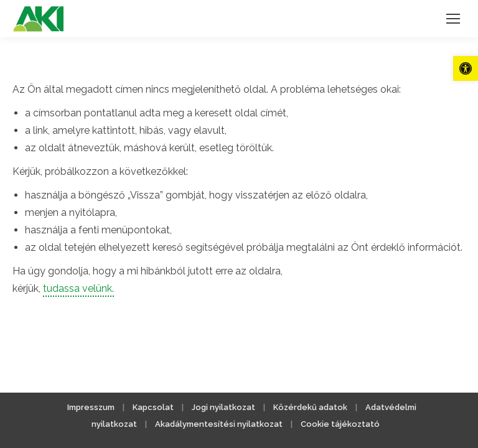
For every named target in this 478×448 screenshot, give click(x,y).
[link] (466, 68)
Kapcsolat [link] (153, 407)
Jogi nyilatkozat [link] (223, 407)
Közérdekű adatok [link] (310, 407)
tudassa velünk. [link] (78, 288)
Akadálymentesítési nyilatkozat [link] (219, 424)
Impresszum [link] (91, 407)
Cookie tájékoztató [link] (340, 424)
